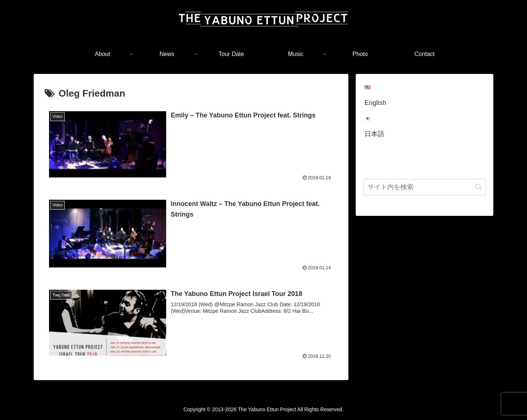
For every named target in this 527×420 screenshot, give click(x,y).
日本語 (374, 134)
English (375, 103)
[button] (479, 187)
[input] (425, 187)
